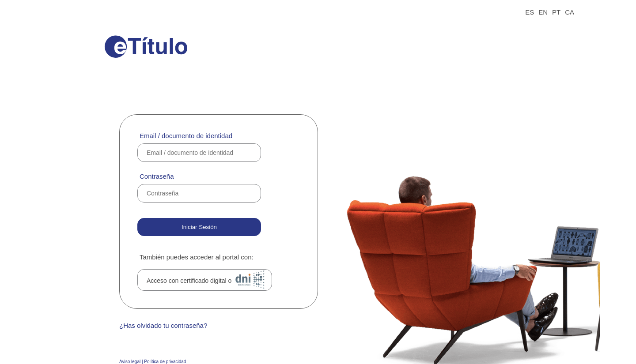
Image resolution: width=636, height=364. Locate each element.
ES (530, 12)
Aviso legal (130, 362)
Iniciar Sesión (199, 227)
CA (570, 12)
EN (543, 12)
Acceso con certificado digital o (207, 280)
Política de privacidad (165, 362)
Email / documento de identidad (186, 136)
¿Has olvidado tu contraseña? (163, 325)
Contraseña (157, 176)
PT (556, 12)
